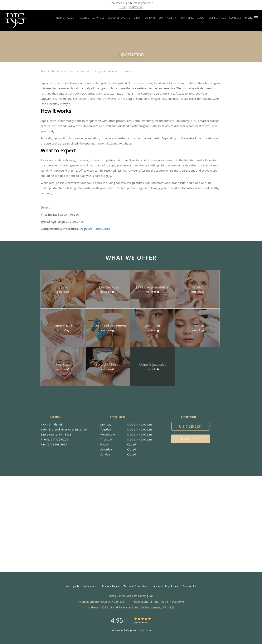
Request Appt (191, 439)
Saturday (130, 449)
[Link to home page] (14, 21)
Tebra (148, 630)
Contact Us (190, 586)
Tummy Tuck (102, 229)
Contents (70, 71)
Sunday (130, 454)
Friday (130, 444)
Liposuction (129, 71)
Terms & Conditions (136, 586)
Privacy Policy (110, 586)
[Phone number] (191, 426)
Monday (130, 424)
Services (85, 71)
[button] (256, 18)
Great (123, 7)
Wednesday (130, 434)
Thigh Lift (85, 229)
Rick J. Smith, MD (50, 71)
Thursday (130, 439)
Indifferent (136, 7)
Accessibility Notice (166, 586)
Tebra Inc (91, 586)
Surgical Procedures (106, 71)
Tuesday (130, 429)
